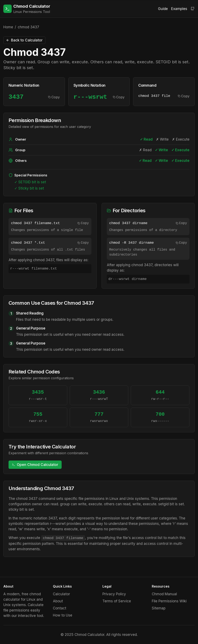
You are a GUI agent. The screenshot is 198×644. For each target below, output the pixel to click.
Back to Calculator (24, 40)
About (58, 601)
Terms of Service (117, 601)
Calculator (61, 594)
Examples (179, 9)
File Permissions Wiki (169, 601)
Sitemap (159, 608)
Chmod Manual (164, 594)
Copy (54, 97)
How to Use (63, 615)
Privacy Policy (114, 594)
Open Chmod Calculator (35, 465)
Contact (60, 608)
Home (8, 27)
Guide (163, 9)
